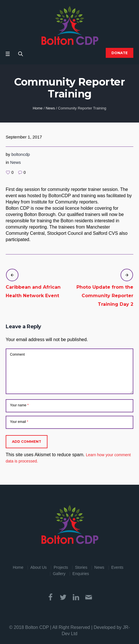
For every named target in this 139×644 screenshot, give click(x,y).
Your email (19, 422)
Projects (61, 567)
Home (38, 108)
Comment (17, 354)
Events (117, 567)
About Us (39, 567)
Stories (81, 567)
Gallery (59, 574)
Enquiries (81, 574)
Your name (19, 405)
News (50, 108)
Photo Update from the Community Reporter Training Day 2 (105, 296)
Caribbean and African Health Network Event (33, 291)
